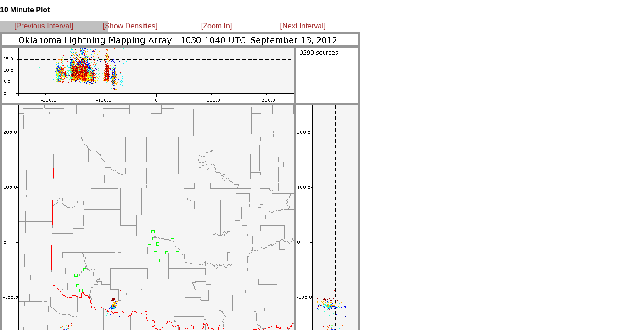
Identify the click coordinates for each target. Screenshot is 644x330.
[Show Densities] (130, 26)
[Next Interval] (303, 26)
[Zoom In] (217, 26)
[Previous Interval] (44, 26)
